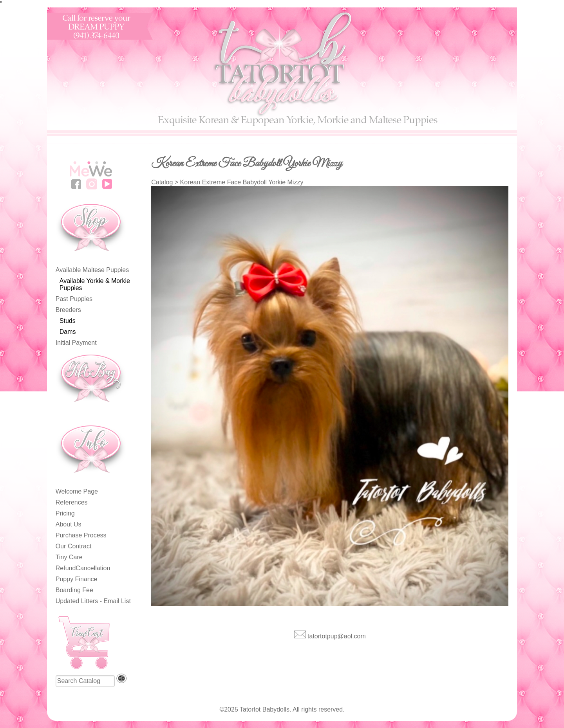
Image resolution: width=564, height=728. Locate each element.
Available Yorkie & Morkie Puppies (95, 284)
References (72, 502)
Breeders (68, 310)
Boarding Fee (74, 590)
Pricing (65, 513)
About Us (69, 524)
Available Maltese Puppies (92, 270)
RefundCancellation (83, 568)
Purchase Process (81, 535)
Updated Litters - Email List (93, 601)
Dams (68, 332)
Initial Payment (76, 343)
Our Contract (74, 546)
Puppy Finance (77, 579)
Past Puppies (74, 299)
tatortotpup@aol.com (337, 636)
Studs (68, 321)
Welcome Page (77, 491)
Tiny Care (69, 557)
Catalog (162, 182)
